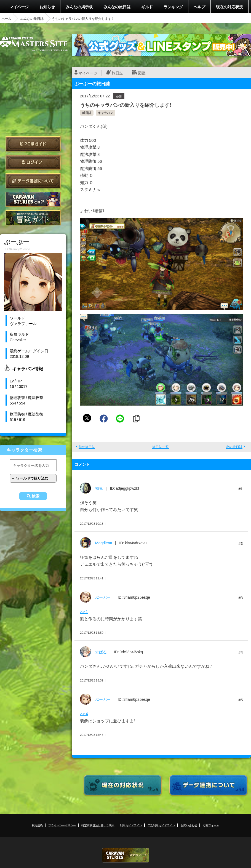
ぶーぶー (103, 597)
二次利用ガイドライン (161, 825)
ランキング (173, 7)
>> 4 (84, 713)
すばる (101, 652)
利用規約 (37, 825)
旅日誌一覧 (161, 447)
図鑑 (142, 73)
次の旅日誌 (234, 447)
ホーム (6, 18)
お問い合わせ (189, 825)
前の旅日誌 (87, 447)
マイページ (19, 7)
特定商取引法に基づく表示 (98, 825)
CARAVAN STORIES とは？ (33, 199)
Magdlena (104, 543)
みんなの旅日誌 (117, 7)
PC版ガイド (33, 144)
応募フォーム (211, 825)
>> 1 (84, 611)
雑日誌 (87, 113)
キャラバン (106, 113)
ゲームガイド (33, 218)
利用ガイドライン (131, 825)
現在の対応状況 (229, 7)
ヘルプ (199, 7)
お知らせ (47, 7)
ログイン (33, 162)
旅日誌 (118, 73)
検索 (36, 496)
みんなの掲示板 (79, 7)
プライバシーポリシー (62, 825)
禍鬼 (99, 488)
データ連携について (33, 181)
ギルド (147, 7)
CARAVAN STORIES (126, 855)
